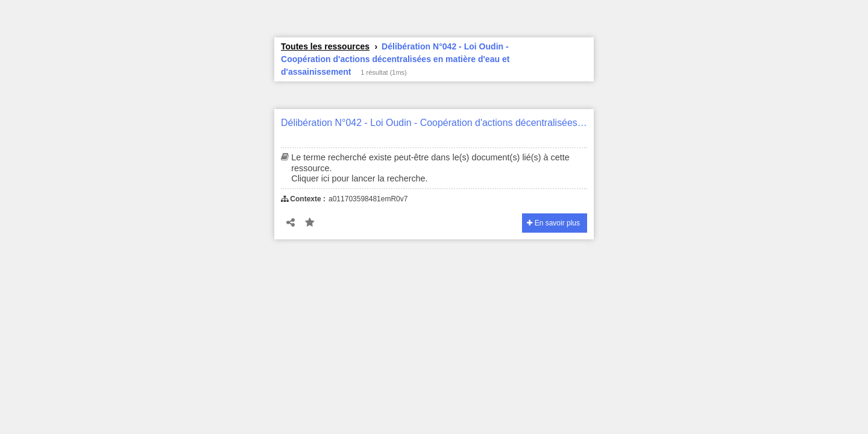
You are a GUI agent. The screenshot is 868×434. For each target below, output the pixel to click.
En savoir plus (553, 223)
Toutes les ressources (325, 46)
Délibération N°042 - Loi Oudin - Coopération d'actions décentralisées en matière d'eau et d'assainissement (434, 123)
